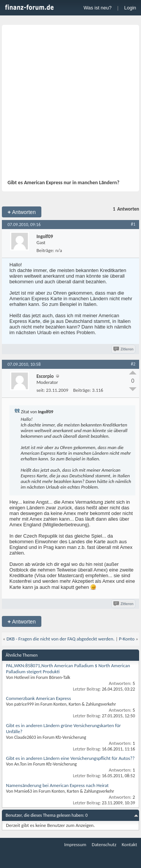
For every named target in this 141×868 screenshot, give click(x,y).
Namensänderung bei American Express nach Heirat (57, 785)
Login (130, 8)
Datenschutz (104, 844)
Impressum (75, 844)
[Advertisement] (70, 105)
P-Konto (127, 639)
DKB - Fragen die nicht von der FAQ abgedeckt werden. (60, 639)
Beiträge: (45, 250)
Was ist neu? (98, 8)
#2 (133, 364)
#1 (133, 224)
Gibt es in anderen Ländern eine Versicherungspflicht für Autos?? (70, 758)
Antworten (22, 212)
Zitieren (124, 349)
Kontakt (130, 844)
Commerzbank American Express (39, 698)
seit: (41, 390)
